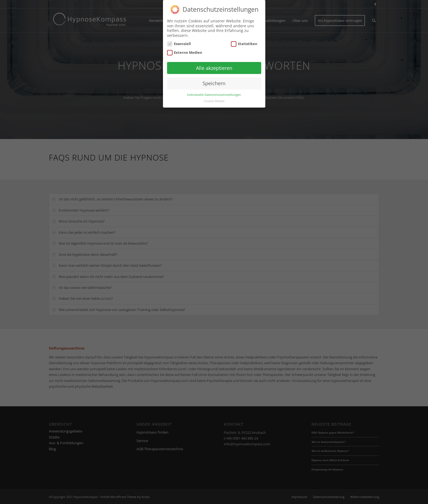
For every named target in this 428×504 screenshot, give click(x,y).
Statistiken (244, 38)
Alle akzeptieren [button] (214, 62)
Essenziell (179, 38)
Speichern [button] (214, 78)
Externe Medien (185, 47)
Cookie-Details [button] (214, 96)
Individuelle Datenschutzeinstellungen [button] (214, 89)
